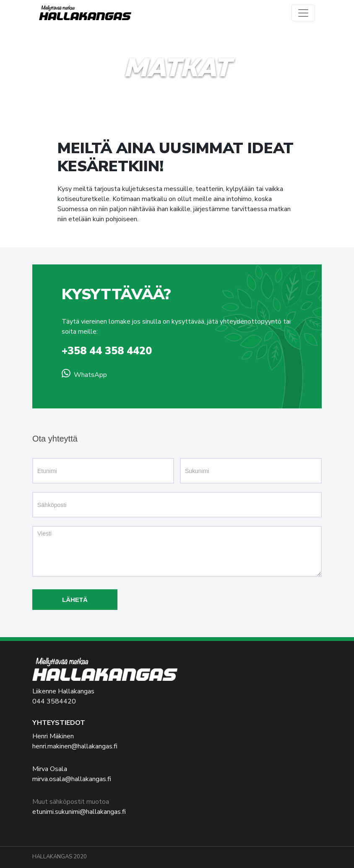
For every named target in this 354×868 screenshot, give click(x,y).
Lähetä (75, 600)
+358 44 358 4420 (107, 351)
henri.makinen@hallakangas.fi (75, 746)
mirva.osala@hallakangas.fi (72, 779)
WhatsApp (90, 375)
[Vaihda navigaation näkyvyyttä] (303, 13)
